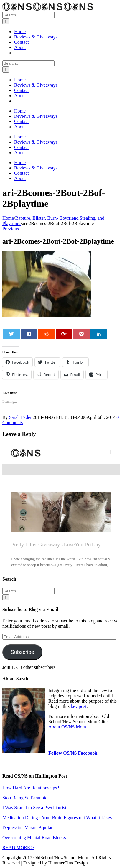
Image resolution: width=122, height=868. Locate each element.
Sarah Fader (20, 417)
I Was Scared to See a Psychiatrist (34, 808)
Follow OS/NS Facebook (73, 753)
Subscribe (22, 652)
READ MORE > (18, 848)
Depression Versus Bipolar (27, 828)
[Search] (6, 21)
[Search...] (28, 15)
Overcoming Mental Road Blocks (34, 838)
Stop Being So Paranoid (25, 798)
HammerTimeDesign (68, 863)
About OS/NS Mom (67, 727)
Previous (11, 229)
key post (79, 706)
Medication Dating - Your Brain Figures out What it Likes (57, 818)
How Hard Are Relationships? (31, 788)
